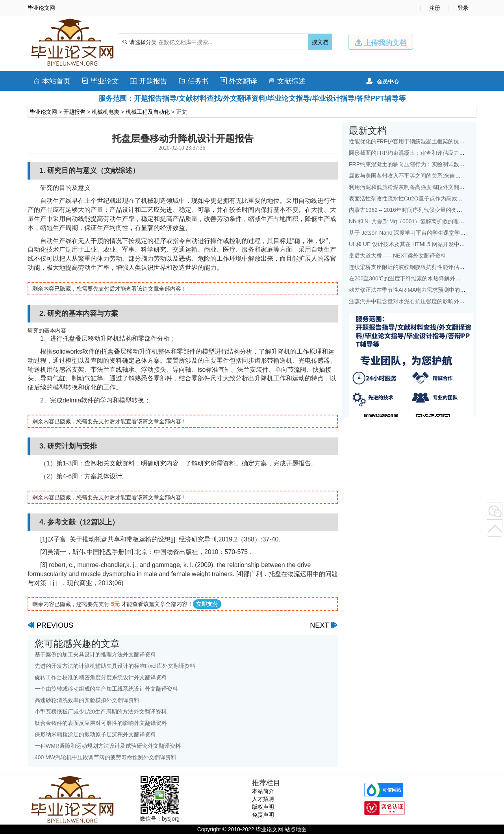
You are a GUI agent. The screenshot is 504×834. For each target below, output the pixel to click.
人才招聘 (263, 799)
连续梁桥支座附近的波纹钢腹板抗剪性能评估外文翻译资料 (421, 267)
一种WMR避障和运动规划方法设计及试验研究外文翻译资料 (108, 746)
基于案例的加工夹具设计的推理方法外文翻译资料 (95, 654)
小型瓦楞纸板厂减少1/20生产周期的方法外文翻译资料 (101, 712)
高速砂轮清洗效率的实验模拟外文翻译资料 (87, 700)
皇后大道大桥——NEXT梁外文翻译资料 (397, 256)
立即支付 (207, 604)
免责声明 (263, 815)
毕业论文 (100, 81)
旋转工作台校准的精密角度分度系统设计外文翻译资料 (101, 677)
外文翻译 (238, 81)
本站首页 (52, 81)
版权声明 (263, 807)
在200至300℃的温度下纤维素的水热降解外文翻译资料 (416, 278)
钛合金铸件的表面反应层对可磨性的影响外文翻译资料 (101, 723)
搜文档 (320, 42)
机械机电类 (106, 112)
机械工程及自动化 (148, 112)
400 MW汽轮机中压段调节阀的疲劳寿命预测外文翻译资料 (106, 757)
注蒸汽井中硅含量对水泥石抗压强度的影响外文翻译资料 (418, 301)
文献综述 (287, 81)
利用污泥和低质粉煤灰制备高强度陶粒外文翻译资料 (412, 187)
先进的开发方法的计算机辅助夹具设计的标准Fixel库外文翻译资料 (115, 666)
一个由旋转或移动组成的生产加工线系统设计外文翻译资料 (106, 689)
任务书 (194, 81)
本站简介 (263, 791)
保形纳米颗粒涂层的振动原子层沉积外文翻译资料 (95, 734)
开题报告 (149, 81)
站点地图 (296, 829)
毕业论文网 (43, 112)
